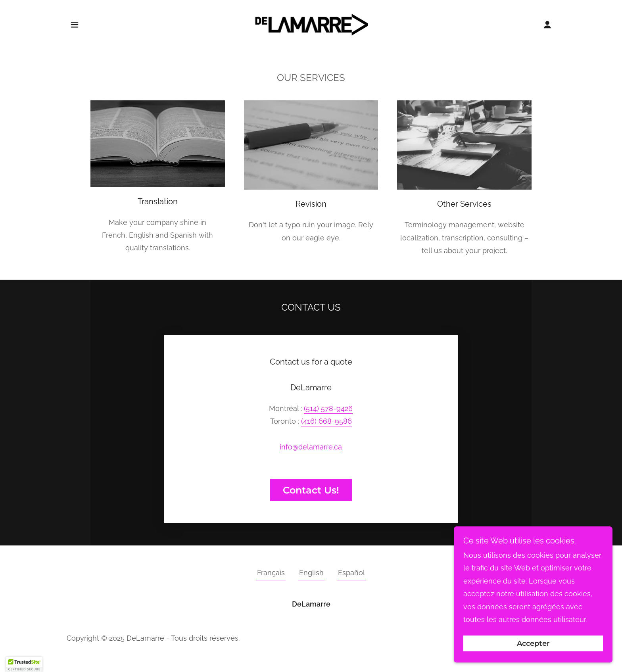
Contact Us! (311, 490)
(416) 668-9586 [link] (326, 421)
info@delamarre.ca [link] (311, 447)
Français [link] (271, 573)
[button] (75, 25)
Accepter (533, 643)
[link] (311, 24)
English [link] (311, 573)
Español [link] (351, 573)
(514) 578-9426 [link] (328, 408)
